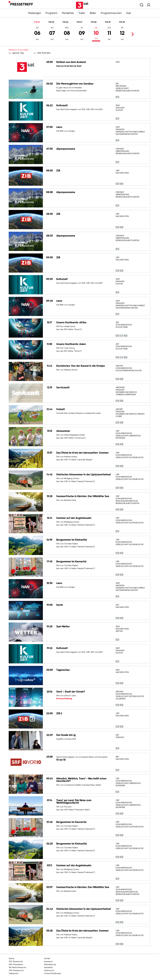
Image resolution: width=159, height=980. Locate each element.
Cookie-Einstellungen (53, 973)
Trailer (82, 13)
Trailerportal (13, 973)
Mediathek (68, 13)
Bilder (93, 13)
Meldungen (35, 13)
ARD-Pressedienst (16, 965)
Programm (51, 13)
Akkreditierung (50, 965)
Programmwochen (111, 13)
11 (109, 34)
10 (96, 33)
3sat (129, 13)
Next (132, 34)
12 (122, 34)
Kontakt (47, 959)
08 (67, 34)
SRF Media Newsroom (17, 968)
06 (37, 34)
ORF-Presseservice (16, 970)
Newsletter (48, 968)
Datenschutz (49, 970)
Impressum (48, 962)
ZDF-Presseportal (16, 962)
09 (82, 34)
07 (52, 34)
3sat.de (11, 959)
